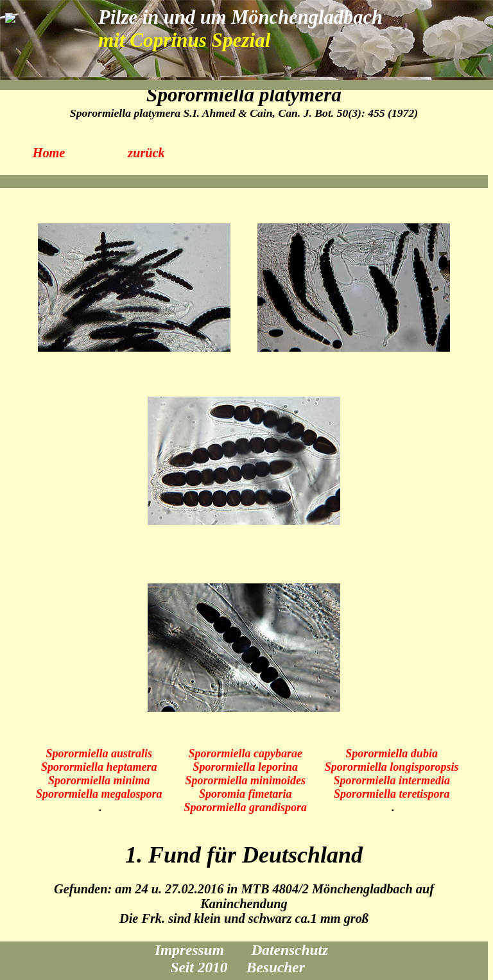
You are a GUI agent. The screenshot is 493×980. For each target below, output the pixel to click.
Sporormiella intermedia (392, 780)
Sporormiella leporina (245, 767)
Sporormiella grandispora (245, 807)
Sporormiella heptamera (99, 767)
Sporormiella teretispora (392, 794)
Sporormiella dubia (392, 753)
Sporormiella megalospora (99, 794)
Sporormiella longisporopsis (392, 767)
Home (49, 153)
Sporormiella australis (99, 753)
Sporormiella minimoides (245, 780)
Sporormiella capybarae (245, 753)
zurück (146, 153)
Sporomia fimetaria (246, 794)
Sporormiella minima (99, 780)
